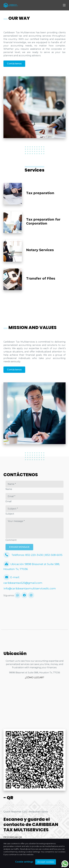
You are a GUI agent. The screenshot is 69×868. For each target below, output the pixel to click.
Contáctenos (14, 64)
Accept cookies (46, 862)
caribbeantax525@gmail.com (23, 583)
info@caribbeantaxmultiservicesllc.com (30, 588)
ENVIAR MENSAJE (19, 547)
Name (9, 489)
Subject (10, 514)
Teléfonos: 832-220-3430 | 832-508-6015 (33, 555)
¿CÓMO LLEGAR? (34, 677)
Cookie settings (24, 862)
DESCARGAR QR (13, 837)
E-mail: (11, 577)
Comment (11, 540)
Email (9, 501)
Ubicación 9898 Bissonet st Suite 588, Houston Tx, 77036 (32, 566)
